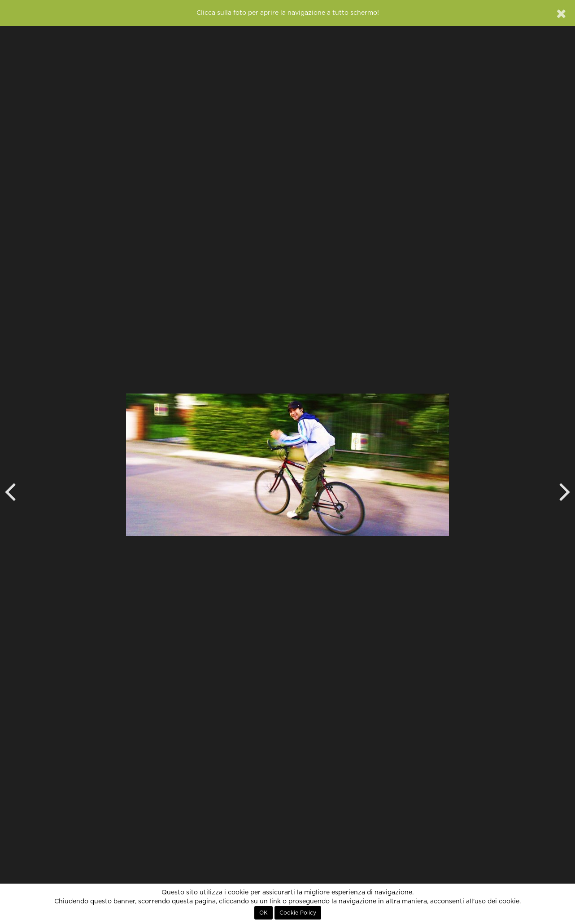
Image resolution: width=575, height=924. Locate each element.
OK (264, 913)
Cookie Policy (298, 913)
